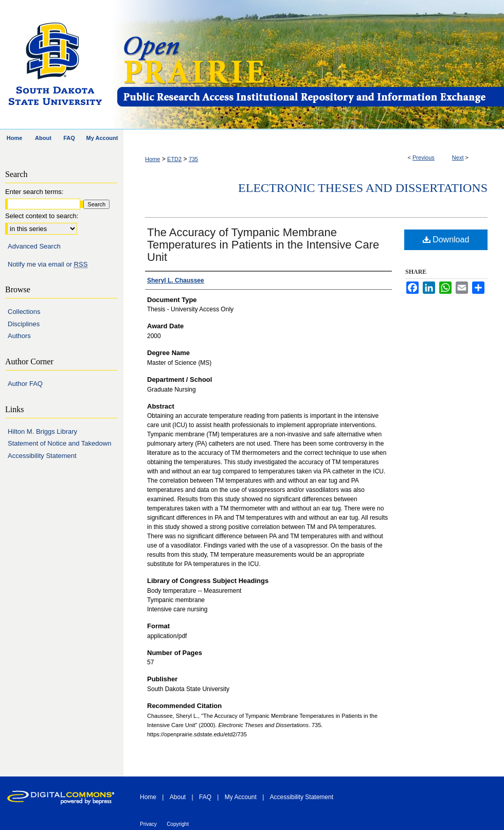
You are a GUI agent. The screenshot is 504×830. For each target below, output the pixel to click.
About (178, 797)
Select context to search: (42, 216)
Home (152, 159)
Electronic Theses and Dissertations (363, 188)
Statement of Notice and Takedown (59, 443)
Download (446, 240)
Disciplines (24, 324)
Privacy (148, 824)
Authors (19, 336)
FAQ (205, 797)
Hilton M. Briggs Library (42, 431)
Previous (424, 157)
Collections (24, 312)
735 (193, 159)
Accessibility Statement (42, 456)
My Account (241, 797)
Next (458, 157)
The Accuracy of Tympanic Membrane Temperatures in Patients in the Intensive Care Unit (263, 245)
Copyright (178, 824)
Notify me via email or (48, 264)
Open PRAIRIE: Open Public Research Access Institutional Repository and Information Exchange (310, 65)
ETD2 (174, 159)
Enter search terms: (34, 192)
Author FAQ (25, 384)
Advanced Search (34, 246)
